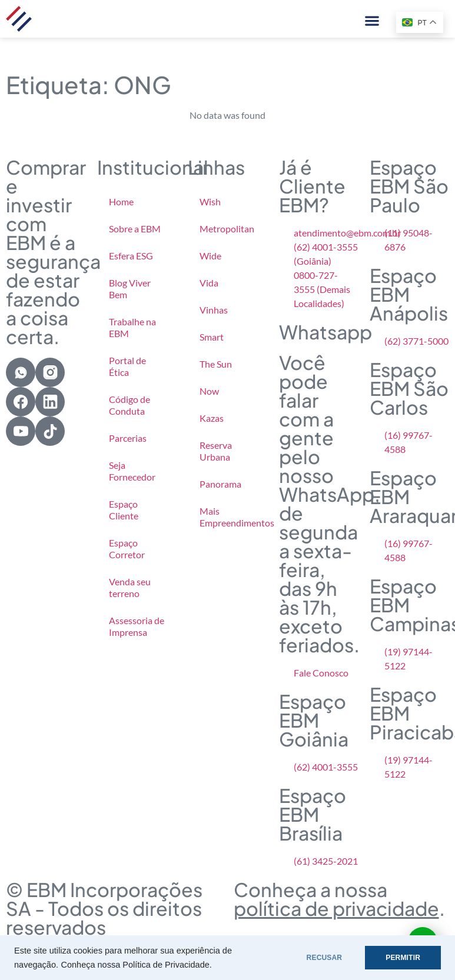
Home (121, 201)
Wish (210, 201)
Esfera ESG (131, 256)
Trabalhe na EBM (132, 327)
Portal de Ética (127, 366)
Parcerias (128, 438)
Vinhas (214, 310)
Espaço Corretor (127, 549)
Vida (209, 283)
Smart (212, 337)
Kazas (212, 418)
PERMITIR (403, 958)
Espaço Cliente (124, 510)
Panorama (220, 484)
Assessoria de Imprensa (137, 626)
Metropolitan (227, 229)
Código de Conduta (129, 405)
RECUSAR (325, 958)
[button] (372, 20)
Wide (210, 256)
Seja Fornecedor (132, 471)
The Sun (216, 364)
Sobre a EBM (135, 229)
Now (209, 391)
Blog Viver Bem (130, 289)
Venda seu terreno (130, 587)
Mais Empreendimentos (233, 517)
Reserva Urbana (216, 451)
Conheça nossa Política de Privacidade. (136, 965)
